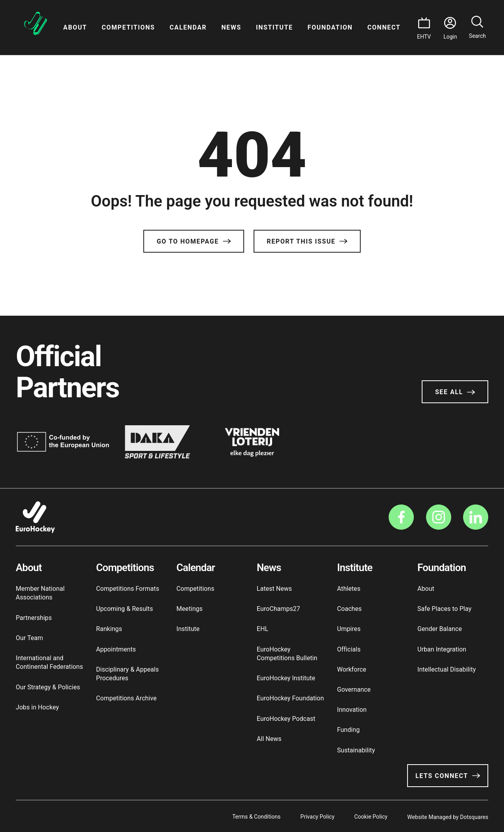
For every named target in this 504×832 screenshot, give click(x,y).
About (75, 27)
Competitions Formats (128, 589)
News (231, 27)
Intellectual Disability (447, 669)
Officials (349, 649)
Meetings (190, 609)
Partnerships (34, 618)
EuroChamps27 (278, 609)
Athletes (349, 589)
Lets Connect (448, 776)
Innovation (352, 710)
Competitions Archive (126, 698)
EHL (262, 629)
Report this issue (307, 241)
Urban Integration (442, 649)
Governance (354, 690)
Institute (274, 27)
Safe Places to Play (444, 609)
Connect (384, 27)
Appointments (116, 649)
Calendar (188, 27)
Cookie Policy (369, 816)
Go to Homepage (194, 241)
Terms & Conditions (250, 816)
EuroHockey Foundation (290, 698)
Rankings (109, 629)
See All (455, 392)
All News (269, 739)
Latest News (274, 589)
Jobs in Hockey (37, 707)
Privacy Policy (313, 816)
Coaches (349, 609)
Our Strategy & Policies (48, 687)
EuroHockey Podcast (286, 719)
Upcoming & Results (124, 609)
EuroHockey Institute (286, 678)
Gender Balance (440, 629)
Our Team (29, 638)
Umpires (349, 629)
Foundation (330, 27)
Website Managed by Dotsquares (448, 816)
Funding (348, 730)
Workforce (352, 669)
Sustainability (356, 750)
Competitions (128, 27)
